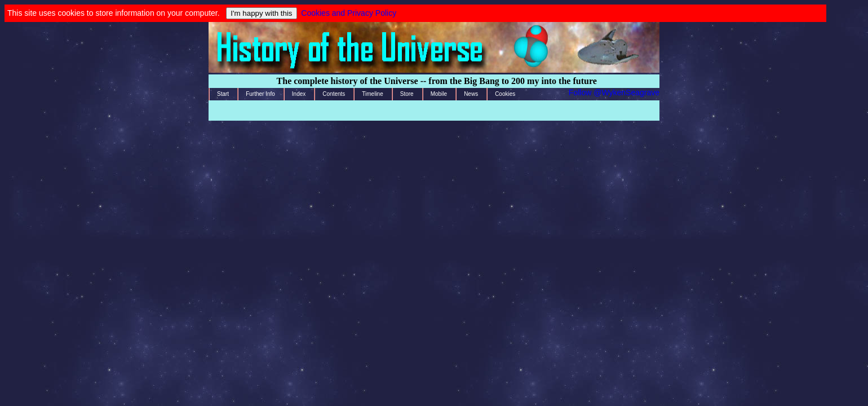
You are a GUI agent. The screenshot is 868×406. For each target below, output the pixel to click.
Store (407, 94)
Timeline (372, 94)
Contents (334, 94)
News (471, 94)
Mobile (439, 94)
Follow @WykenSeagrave (614, 92)
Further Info (260, 94)
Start (223, 94)
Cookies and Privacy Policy (349, 13)
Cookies (505, 94)
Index (299, 94)
